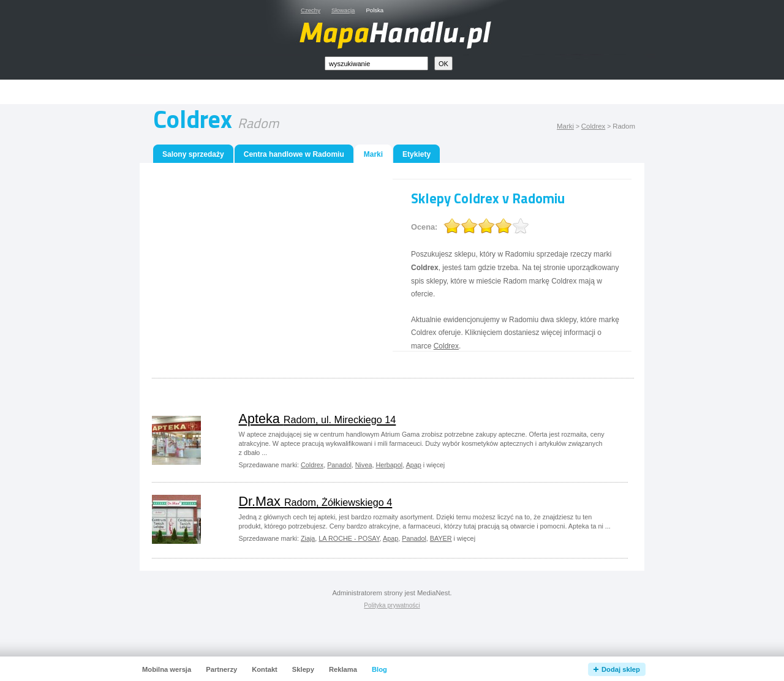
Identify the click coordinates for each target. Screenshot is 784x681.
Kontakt (265, 669)
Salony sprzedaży (193, 154)
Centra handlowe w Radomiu (294, 154)
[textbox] (376, 63)
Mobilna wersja (167, 669)
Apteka (318, 419)
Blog (379, 669)
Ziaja (308, 538)
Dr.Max (316, 501)
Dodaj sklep (621, 669)
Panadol (339, 465)
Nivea (364, 465)
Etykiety (417, 154)
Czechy (311, 10)
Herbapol (389, 465)
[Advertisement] (406, 92)
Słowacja (343, 10)
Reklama (343, 669)
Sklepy (303, 669)
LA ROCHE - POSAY (349, 538)
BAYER (441, 538)
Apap (414, 465)
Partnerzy (221, 669)
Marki (565, 126)
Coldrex (593, 126)
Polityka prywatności (392, 605)
